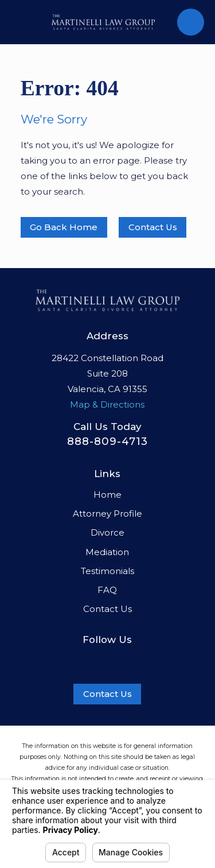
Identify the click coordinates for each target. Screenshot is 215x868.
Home (107, 495)
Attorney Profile (107, 514)
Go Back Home (64, 227)
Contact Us (153, 227)
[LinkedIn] (107, 660)
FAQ (107, 590)
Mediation (107, 552)
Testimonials (107, 571)
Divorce (107, 532)
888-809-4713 (107, 441)
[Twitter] (132, 660)
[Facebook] (83, 660)
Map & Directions (107, 404)
